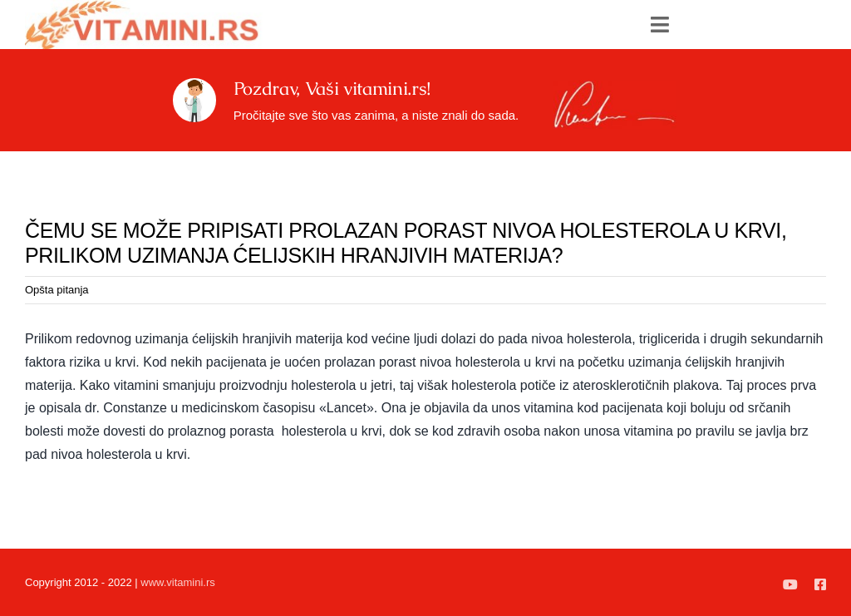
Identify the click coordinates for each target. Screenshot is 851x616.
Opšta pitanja (57, 290)
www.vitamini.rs (178, 582)
